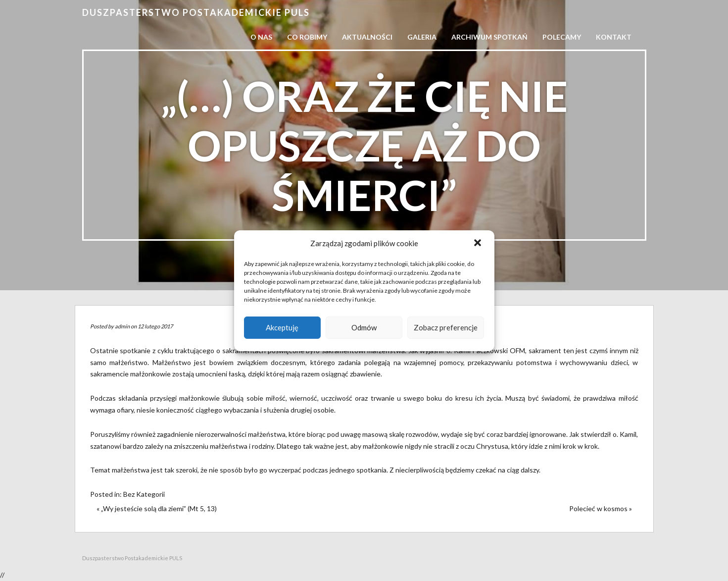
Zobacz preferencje (446, 327)
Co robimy (307, 37)
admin (122, 326)
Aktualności (367, 37)
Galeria (422, 37)
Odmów (364, 327)
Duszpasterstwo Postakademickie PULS (196, 12)
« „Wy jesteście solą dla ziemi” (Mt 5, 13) (157, 508)
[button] (479, 244)
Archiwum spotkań (489, 37)
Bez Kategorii (144, 494)
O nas (261, 37)
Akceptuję (282, 327)
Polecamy (562, 37)
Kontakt (614, 37)
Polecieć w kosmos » (601, 508)
